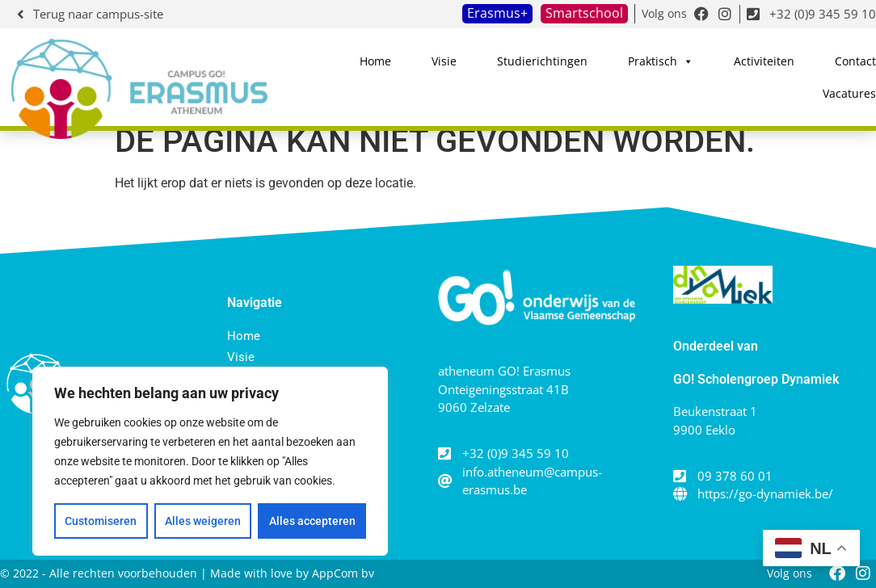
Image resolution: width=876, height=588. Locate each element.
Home (375, 61)
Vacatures (849, 93)
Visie (444, 61)
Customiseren (101, 521)
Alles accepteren (312, 521)
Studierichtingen (542, 61)
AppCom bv (343, 573)
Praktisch (661, 61)
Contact (855, 61)
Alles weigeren (203, 521)
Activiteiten (764, 61)
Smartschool (584, 13)
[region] (210, 461)
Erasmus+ (497, 13)
